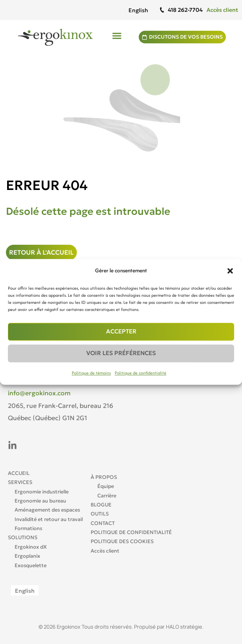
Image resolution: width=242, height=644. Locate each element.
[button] (230, 271)
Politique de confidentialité (141, 373)
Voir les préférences (121, 353)
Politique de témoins (91, 373)
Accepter (121, 332)
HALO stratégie (184, 627)
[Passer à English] (138, 10)
